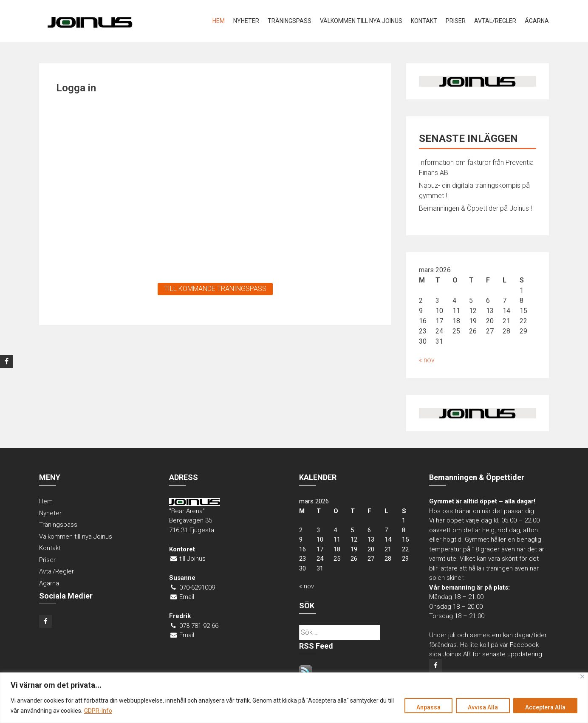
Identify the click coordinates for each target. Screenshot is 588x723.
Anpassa (426, 707)
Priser (456, 21)
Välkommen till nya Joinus (361, 21)
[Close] (582, 676)
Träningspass (290, 21)
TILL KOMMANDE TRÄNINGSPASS (215, 289)
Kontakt (424, 21)
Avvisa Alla (482, 707)
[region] (294, 698)
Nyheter (246, 21)
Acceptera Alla (545, 707)
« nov (427, 360)
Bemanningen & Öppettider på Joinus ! (475, 208)
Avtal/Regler (495, 21)
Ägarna (537, 21)
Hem (219, 21)
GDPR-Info (98, 711)
